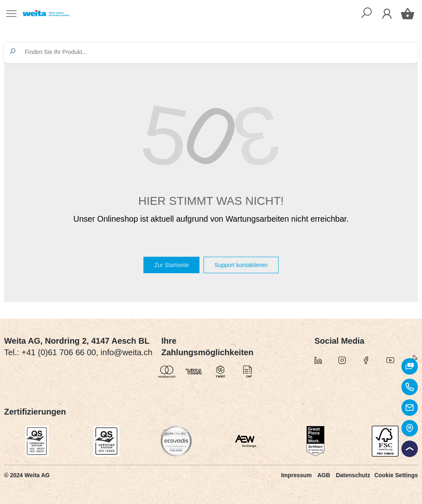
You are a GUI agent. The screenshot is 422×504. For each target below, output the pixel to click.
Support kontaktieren (241, 265)
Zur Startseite (171, 265)
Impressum (297, 475)
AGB (324, 475)
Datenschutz (353, 475)
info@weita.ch (127, 352)
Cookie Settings (396, 475)
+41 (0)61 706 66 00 (59, 352)
